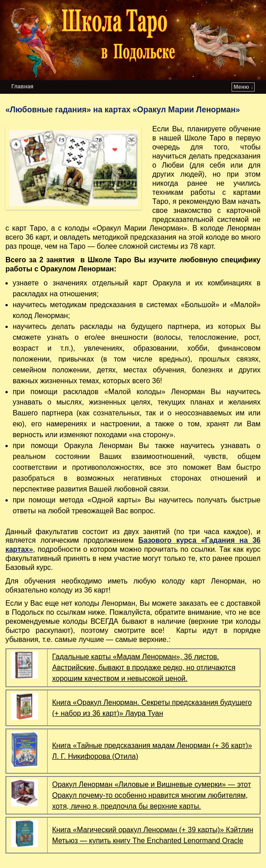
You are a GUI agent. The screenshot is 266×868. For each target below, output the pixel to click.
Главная (22, 87)
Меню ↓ (244, 87)
